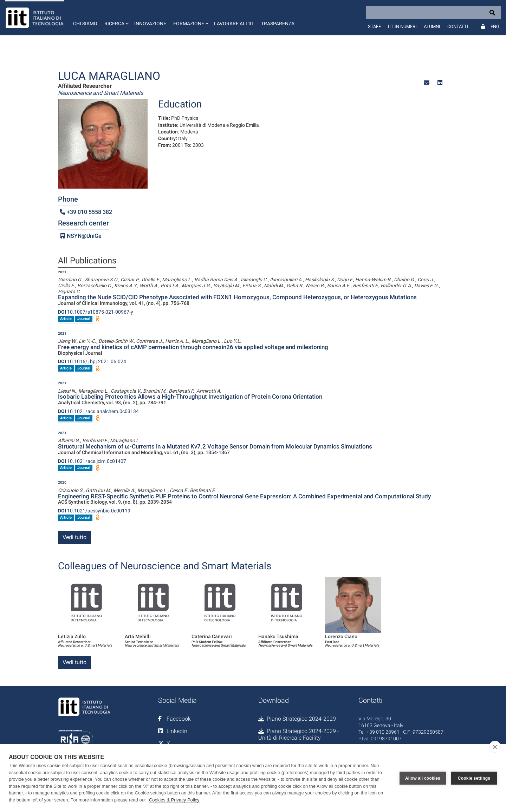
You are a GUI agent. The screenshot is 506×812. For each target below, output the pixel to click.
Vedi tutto (74, 537)
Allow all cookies (423, 778)
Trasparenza (278, 24)
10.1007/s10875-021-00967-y (96, 312)
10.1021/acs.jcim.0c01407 (92, 461)
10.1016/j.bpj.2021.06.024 (92, 361)
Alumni (432, 27)
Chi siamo (85, 24)
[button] (116, 18)
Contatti (458, 27)
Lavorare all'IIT (234, 24)
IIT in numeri (402, 27)
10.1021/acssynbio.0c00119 (94, 511)
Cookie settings (474, 778)
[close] (495, 747)
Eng (495, 27)
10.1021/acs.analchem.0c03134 (98, 411)
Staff (374, 27)
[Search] (433, 13)
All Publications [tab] (87, 261)
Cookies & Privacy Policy (174, 800)
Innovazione (150, 24)
